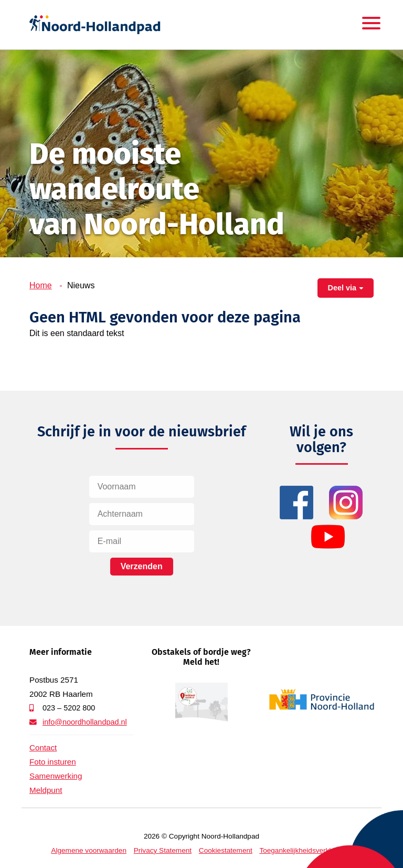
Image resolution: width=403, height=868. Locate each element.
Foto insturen (53, 762)
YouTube (328, 537)
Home (41, 285)
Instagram (346, 503)
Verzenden (142, 566)
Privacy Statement (163, 850)
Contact (43, 747)
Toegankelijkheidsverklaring (303, 850)
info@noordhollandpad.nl (85, 722)
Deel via (342, 288)
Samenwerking (56, 776)
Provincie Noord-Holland (322, 699)
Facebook (297, 503)
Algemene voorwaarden (89, 850)
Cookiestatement (226, 850)
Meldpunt (46, 790)
